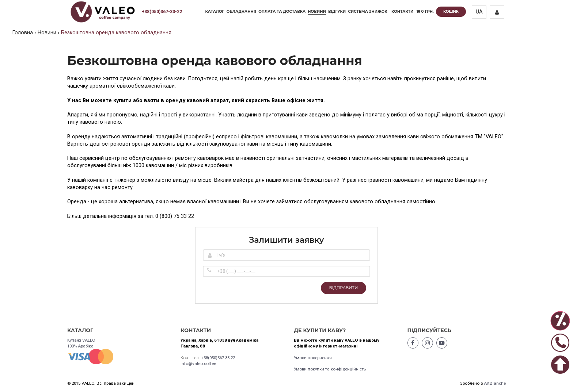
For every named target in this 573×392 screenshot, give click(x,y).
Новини (317, 11)
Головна (23, 33)
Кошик (451, 11)
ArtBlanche (495, 383)
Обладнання (241, 11)
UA (479, 12)
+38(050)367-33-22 (162, 12)
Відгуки (337, 11)
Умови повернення (313, 358)
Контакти (403, 11)
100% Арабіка (80, 346)
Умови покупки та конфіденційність (330, 369)
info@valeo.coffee (198, 364)
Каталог (215, 11)
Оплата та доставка (282, 11)
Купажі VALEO (81, 340)
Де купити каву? (320, 330)
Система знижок (367, 11)
